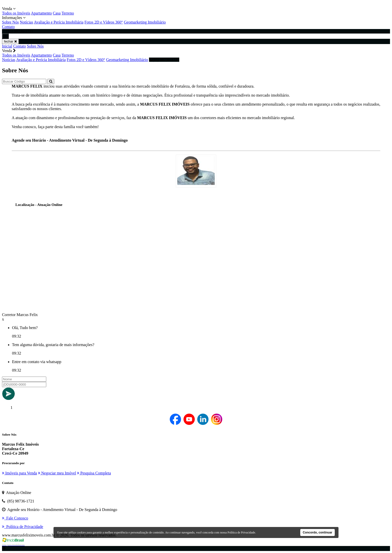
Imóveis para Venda (19, 473)
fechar (10, 41)
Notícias (26, 22)
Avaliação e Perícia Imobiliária (59, 22)
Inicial (7, 46)
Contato (8, 27)
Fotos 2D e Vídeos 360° (104, 22)
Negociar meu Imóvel (57, 473)
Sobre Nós (10, 22)
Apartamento (41, 13)
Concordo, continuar (317, 532)
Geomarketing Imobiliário (145, 22)
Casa (57, 13)
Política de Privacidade (241, 532)
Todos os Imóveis (16, 13)
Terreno (68, 13)
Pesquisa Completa (94, 473)
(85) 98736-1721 (164, 60)
